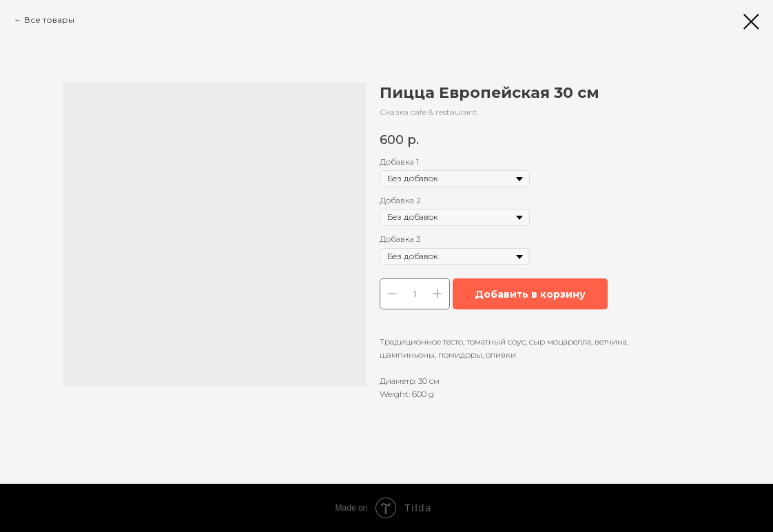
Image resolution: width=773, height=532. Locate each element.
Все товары (49, 20)
